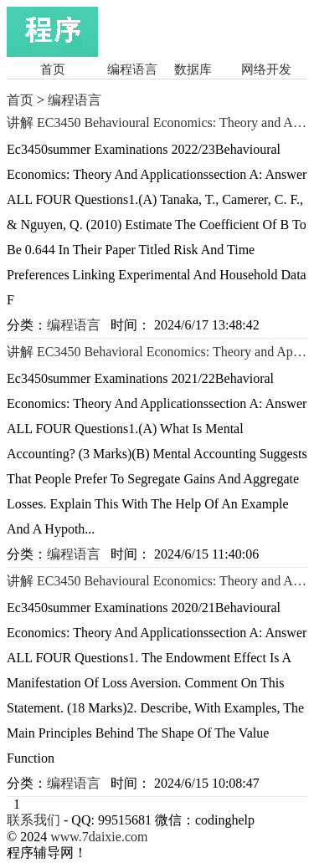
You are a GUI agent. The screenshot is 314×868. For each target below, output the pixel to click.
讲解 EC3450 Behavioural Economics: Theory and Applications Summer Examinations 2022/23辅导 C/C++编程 (157, 123)
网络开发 (266, 69)
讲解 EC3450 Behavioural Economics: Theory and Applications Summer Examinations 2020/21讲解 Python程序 (157, 581)
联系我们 (33, 820)
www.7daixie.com (99, 837)
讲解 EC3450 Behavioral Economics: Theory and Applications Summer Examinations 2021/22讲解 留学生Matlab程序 (157, 352)
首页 (53, 69)
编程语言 (132, 69)
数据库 (193, 69)
